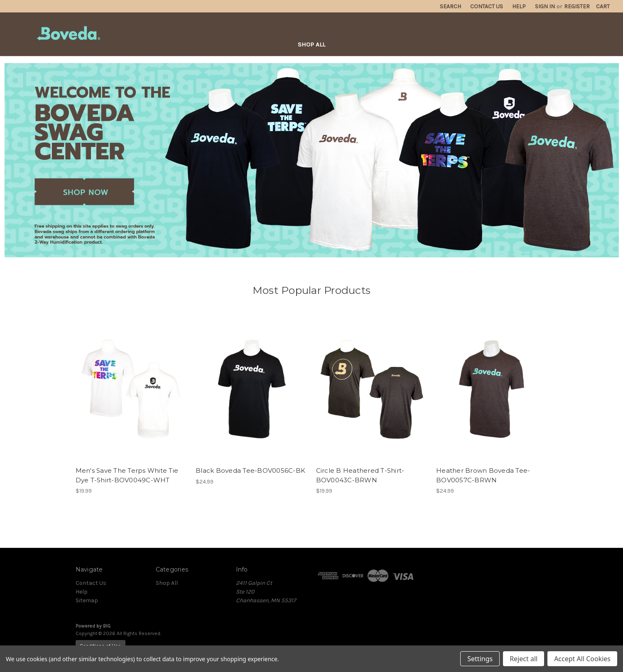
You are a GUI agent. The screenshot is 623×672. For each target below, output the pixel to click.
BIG (107, 626)
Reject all (524, 659)
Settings (480, 659)
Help (82, 592)
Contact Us (91, 583)
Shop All (311, 44)
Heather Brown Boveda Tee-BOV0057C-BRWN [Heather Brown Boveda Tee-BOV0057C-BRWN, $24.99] (483, 475)
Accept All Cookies (582, 659)
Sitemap (87, 600)
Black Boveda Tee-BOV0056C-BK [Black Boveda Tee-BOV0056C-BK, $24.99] (250, 470)
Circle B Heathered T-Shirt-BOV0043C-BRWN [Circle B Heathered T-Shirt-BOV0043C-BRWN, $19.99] (360, 475)
